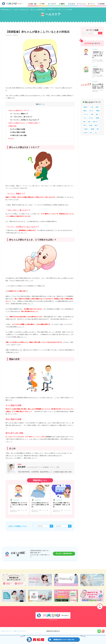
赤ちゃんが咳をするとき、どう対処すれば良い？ (24, 123)
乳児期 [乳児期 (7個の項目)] (91, 125)
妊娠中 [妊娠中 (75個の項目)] (97, 107)
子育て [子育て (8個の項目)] (85, 125)
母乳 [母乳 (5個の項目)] (98, 129)
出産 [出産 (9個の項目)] (89, 122)
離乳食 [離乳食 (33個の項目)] (98, 111)
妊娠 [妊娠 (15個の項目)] (92, 114)
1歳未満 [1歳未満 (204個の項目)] (85, 107)
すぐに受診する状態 (18, 129)
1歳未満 (15, 35)
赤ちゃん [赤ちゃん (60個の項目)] (92, 111)
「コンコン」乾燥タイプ (19, 114)
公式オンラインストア (19, 631)
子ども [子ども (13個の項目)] (85, 118)
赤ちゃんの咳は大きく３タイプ (19, 110)
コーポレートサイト (5, 631)
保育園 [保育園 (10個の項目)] (97, 118)
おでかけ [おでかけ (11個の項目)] (91, 118)
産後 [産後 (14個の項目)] (97, 114)
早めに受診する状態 (18, 132)
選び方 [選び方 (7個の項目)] (96, 125)
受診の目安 (12, 126)
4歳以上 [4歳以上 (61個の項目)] (85, 111)
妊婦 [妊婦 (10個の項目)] (84, 122)
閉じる (42, 104)
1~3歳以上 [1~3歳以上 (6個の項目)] (86, 129)
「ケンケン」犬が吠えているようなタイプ (25, 120)
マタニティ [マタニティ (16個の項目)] (86, 114)
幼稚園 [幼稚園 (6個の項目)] (92, 129)
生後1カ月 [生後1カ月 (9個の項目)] (95, 122)
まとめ (11, 139)
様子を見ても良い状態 (18, 135)
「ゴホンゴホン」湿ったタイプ (21, 117)
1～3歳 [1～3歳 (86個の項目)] (91, 107)
